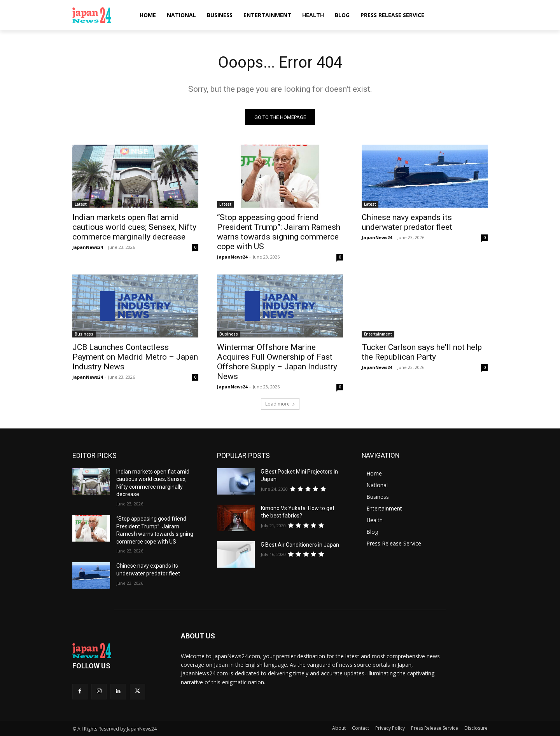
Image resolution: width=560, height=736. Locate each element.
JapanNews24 (87, 247)
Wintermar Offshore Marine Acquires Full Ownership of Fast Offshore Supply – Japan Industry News (277, 362)
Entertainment (378, 334)
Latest (81, 204)
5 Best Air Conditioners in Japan (300, 545)
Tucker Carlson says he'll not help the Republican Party (422, 352)
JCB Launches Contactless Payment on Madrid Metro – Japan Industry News (135, 357)
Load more (280, 404)
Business (84, 334)
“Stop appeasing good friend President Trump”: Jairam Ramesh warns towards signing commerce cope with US (279, 232)
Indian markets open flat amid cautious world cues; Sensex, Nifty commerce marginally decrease (134, 227)
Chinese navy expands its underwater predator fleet (407, 222)
